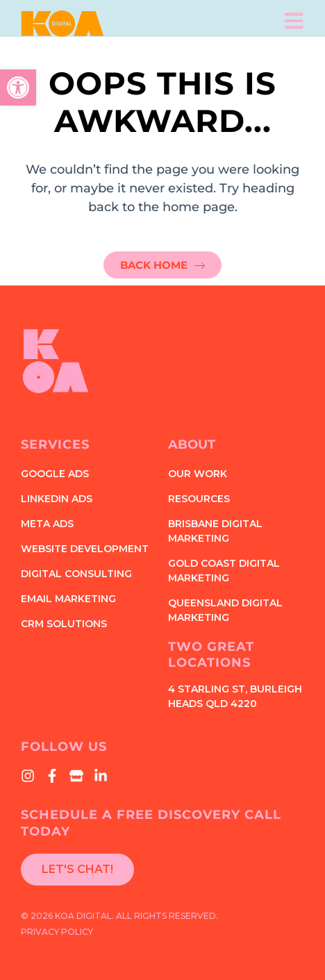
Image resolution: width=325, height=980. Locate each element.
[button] (18, 88)
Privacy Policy (57, 932)
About (192, 445)
